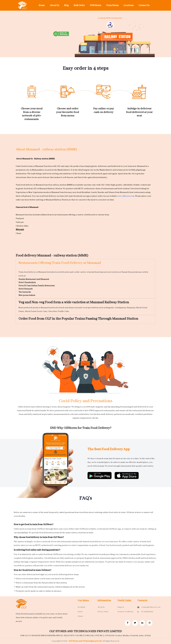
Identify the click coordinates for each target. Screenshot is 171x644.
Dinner (80, 616)
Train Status (112, 5)
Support (121, 607)
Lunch (80, 612)
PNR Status (95, 5)
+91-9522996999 (145, 612)
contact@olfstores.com (145, 607)
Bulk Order (79, 5)
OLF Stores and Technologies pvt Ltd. (85, 641)
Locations (129, 5)
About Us (54, 5)
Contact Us (144, 5)
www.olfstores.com (126, 196)
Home (42, 5)
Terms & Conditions (125, 612)
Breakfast (81, 607)
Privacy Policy (103, 612)
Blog (66, 5)
